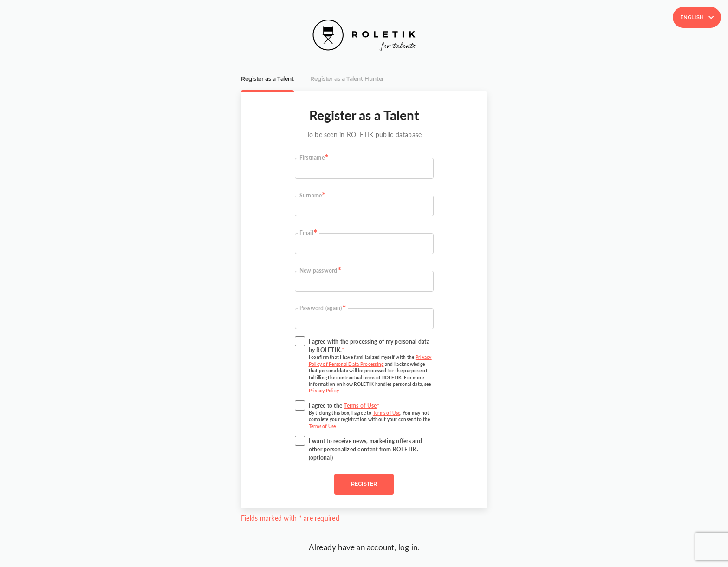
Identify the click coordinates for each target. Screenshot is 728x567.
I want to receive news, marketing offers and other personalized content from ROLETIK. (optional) (366, 449)
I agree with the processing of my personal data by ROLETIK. (371, 366)
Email (306, 233)
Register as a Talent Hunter (347, 79)
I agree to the (371, 416)
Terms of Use (360, 406)
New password (318, 270)
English (697, 17)
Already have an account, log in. (364, 547)
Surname (311, 195)
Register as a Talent (267, 79)
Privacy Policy (324, 391)
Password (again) (321, 308)
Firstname (312, 158)
